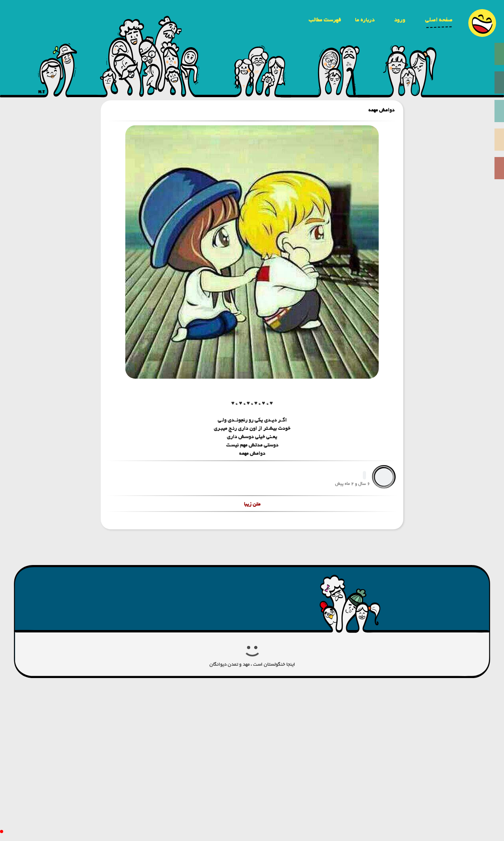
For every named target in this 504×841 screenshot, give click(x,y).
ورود (400, 20)
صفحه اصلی (439, 20)
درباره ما (365, 20)
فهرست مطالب (325, 20)
